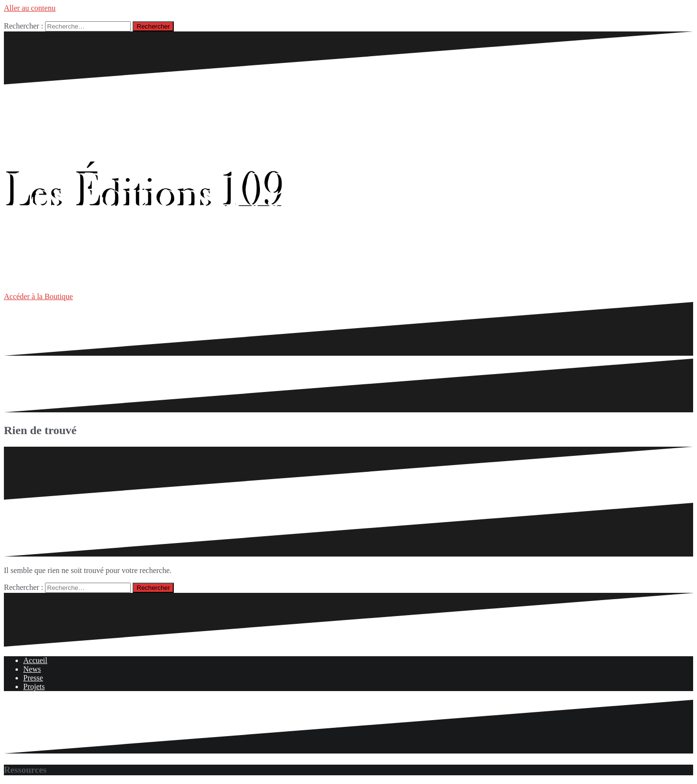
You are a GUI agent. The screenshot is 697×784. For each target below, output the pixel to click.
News (32, 669)
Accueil (35, 660)
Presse (33, 678)
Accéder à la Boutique (38, 296)
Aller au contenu (30, 8)
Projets (34, 686)
